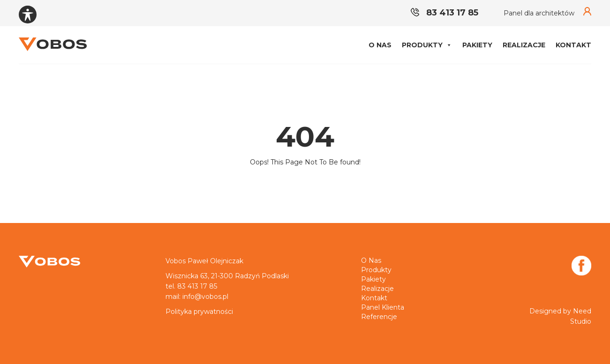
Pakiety (477, 45)
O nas (380, 45)
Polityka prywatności (199, 312)
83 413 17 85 (444, 13)
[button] (449, 45)
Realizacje (524, 45)
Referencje (379, 317)
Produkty (427, 45)
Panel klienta (383, 307)
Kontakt (573, 45)
